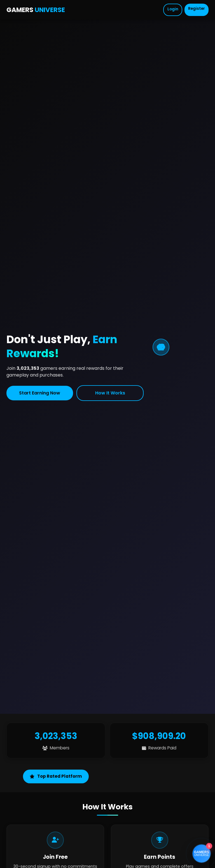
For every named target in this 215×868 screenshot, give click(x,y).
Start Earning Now (40, 393)
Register (197, 9)
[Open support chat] (202, 854)
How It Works (110, 393)
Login (173, 9)
